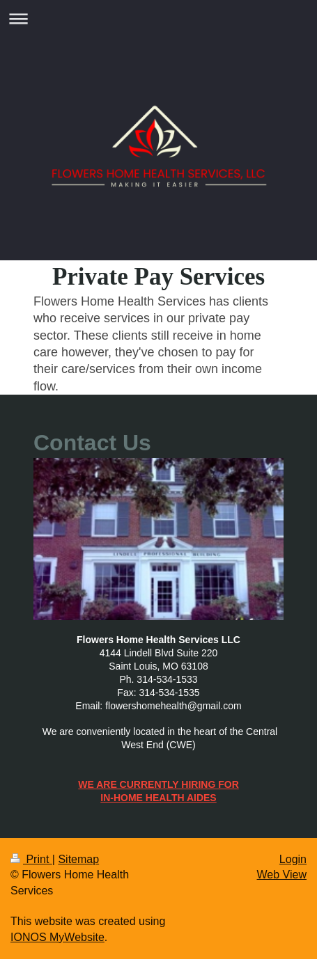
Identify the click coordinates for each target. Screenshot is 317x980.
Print (31, 859)
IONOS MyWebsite (57, 937)
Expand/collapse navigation (158, 18)
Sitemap (78, 859)
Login (293, 859)
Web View (282, 875)
